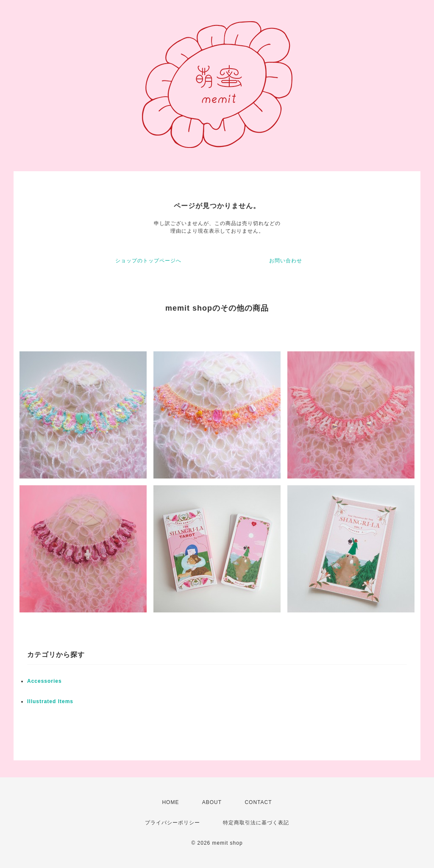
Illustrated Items (50, 701)
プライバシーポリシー (172, 823)
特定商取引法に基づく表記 (256, 823)
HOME (170, 802)
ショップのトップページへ (148, 261)
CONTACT (258, 802)
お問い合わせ (286, 261)
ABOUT (212, 802)
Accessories (45, 681)
